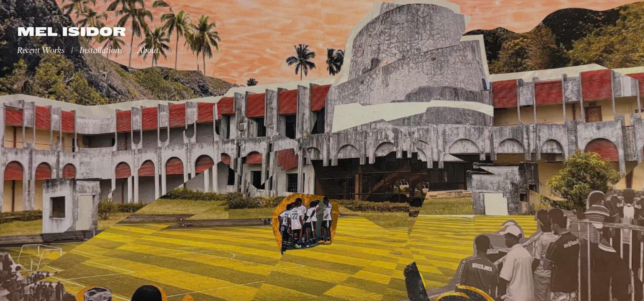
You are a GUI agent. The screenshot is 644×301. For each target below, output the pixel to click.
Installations (101, 50)
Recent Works (41, 50)
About (148, 50)
